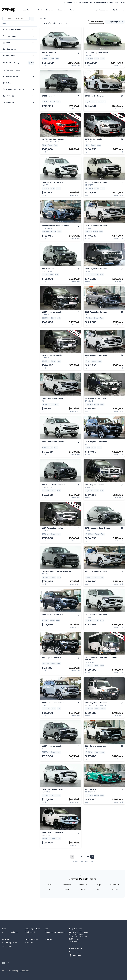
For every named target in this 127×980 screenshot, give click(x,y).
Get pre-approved (10, 943)
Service (61, 10)
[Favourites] (102, 10)
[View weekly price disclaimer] (79, 65)
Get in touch (74, 952)
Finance (50, 10)
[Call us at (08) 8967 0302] (71, 2)
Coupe (99, 885)
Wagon (115, 889)
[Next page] (92, 857)
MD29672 (29, 943)
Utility (82, 889)
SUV (50, 889)
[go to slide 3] (61, 49)
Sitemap (49, 939)
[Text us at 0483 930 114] (85, 2)
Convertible (82, 885)
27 (88, 857)
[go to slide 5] (64, 49)
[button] (32, 19)
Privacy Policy (24, 971)
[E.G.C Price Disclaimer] (46, 65)
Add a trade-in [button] (96, 22)
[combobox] (16, 19)
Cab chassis (66, 885)
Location (75, 955)
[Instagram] (8, 963)
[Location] (118, 10)
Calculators (7, 946)
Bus (50, 885)
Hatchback (115, 885)
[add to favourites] (78, 53)
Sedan (66, 889)
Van (99, 889)
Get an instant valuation (55, 932)
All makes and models (11, 932)
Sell (40, 10)
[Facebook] (4, 963)
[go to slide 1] (57, 49)
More (73, 10)
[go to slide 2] (59, 49)
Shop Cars (28, 10)
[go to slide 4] (62, 49)
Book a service (31, 932)
